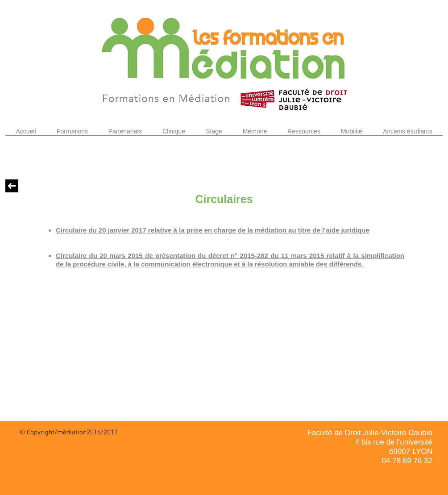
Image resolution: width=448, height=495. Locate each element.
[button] (72, 134)
